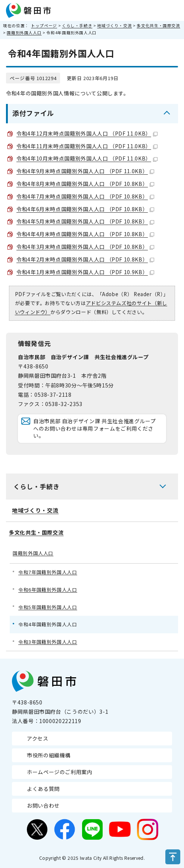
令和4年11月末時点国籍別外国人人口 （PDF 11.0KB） (87, 146)
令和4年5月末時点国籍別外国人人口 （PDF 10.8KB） (85, 221)
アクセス (38, 738)
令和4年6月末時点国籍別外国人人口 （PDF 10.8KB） (85, 209)
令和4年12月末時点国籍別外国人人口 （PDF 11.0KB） (87, 133)
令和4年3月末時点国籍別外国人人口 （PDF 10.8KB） (85, 247)
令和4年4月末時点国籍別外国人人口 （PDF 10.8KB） (85, 234)
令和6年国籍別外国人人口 (48, 590)
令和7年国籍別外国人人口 (48, 572)
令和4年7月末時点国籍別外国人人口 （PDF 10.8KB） (85, 196)
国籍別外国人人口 (24, 33)
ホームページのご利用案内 (60, 772)
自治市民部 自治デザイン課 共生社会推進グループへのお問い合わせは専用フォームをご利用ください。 (94, 428)
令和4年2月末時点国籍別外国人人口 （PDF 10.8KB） (85, 259)
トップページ (44, 26)
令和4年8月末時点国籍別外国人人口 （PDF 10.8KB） (85, 184)
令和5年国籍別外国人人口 (48, 607)
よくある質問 (43, 789)
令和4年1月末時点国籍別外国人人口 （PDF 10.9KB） (85, 272)
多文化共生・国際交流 (158, 26)
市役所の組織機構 (49, 755)
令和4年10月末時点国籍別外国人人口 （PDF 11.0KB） (87, 158)
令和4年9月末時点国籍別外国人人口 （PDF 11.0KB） (85, 171)
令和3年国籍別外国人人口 (48, 642)
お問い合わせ (43, 805)
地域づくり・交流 (114, 26)
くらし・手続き (77, 26)
